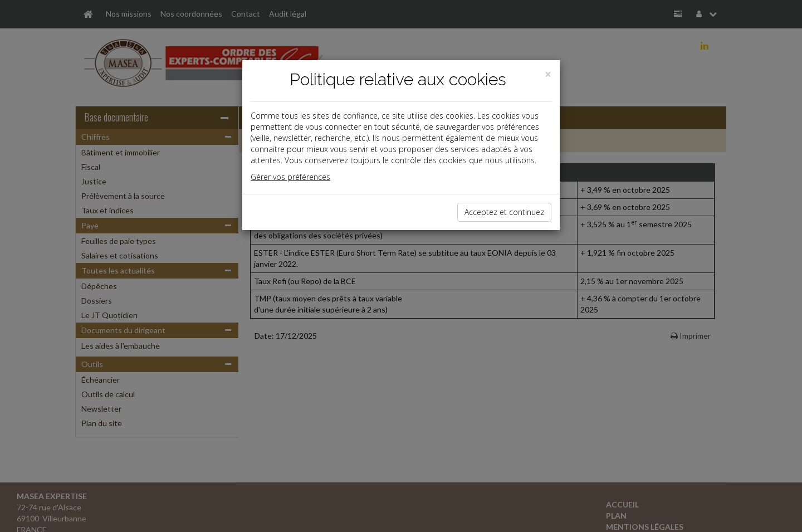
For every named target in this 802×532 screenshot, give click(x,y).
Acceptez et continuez (504, 212)
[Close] (548, 74)
